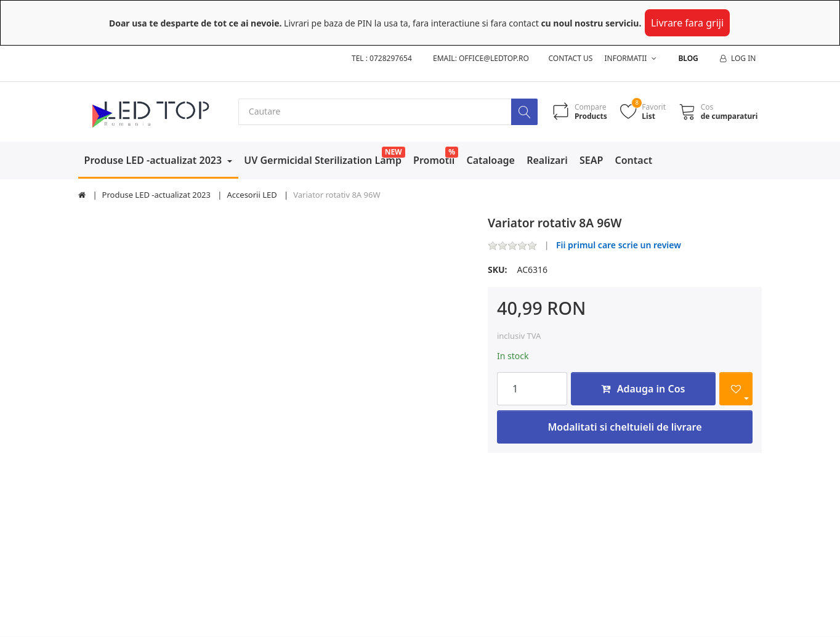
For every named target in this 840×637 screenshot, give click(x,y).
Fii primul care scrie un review (619, 245)
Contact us (571, 58)
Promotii (434, 160)
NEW (394, 152)
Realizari (547, 160)
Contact (634, 160)
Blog (688, 58)
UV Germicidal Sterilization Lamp (323, 160)
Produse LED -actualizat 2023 (155, 160)
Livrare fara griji (687, 23)
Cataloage (491, 160)
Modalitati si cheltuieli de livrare (624, 427)
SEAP (591, 160)
